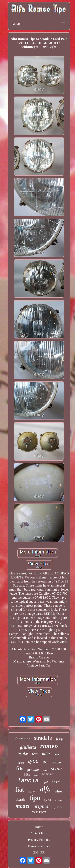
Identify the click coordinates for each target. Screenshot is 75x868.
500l (45, 762)
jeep (60, 739)
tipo (34, 798)
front (45, 770)
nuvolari (58, 801)
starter (32, 791)
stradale (43, 738)
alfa (45, 789)
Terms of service (39, 846)
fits (20, 768)
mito (46, 754)
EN (35, 853)
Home (39, 827)
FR (42, 853)
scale (56, 769)
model (23, 806)
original (42, 806)
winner (48, 775)
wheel (59, 791)
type (33, 761)
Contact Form (39, 833)
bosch (56, 782)
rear (35, 754)
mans (36, 775)
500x (27, 775)
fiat (19, 789)
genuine (33, 770)
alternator (22, 739)
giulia (58, 808)
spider (57, 762)
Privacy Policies (39, 840)
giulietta (28, 747)
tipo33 (47, 800)
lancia (28, 781)
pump (57, 754)
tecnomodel (39, 812)
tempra (20, 763)
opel (45, 782)
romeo (49, 746)
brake (23, 753)
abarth (20, 799)
